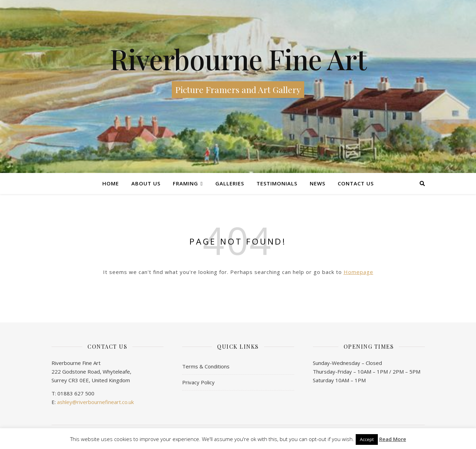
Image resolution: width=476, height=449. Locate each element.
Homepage (358, 272)
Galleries (230, 183)
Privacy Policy (198, 382)
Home (111, 183)
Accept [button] (367, 439)
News (318, 183)
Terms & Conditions (206, 366)
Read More (393, 439)
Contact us (356, 183)
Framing (185, 183)
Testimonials (277, 183)
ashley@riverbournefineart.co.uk (95, 402)
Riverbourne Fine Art (238, 59)
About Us (146, 183)
